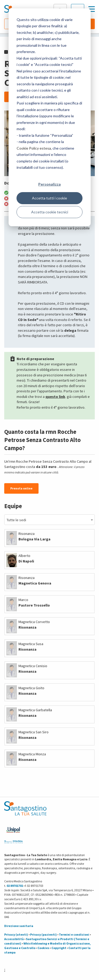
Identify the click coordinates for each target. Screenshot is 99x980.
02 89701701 (15, 886)
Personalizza (49, 184)
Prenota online (21, 488)
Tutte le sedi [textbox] (16, 520)
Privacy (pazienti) (43, 934)
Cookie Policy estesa (34, 148)
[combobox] (49, 520)
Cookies (43, 948)
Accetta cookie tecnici (50, 212)
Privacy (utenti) (16, 934)
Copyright (59, 948)
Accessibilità (14, 939)
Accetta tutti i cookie (49, 198)
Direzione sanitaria (19, 926)
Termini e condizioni (74, 934)
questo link (55, 397)
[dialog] (49, 117)
